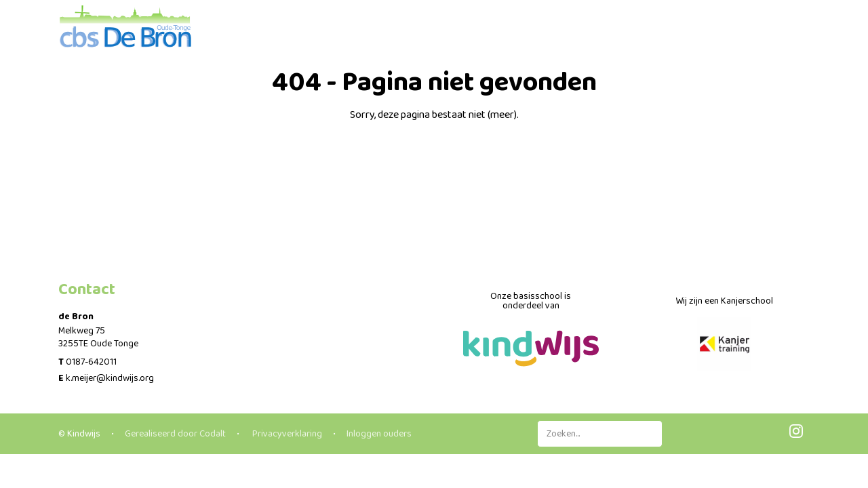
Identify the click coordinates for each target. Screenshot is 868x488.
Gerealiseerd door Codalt (175, 434)
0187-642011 (91, 362)
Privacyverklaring (286, 434)
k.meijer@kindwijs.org (110, 378)
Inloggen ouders (379, 434)
